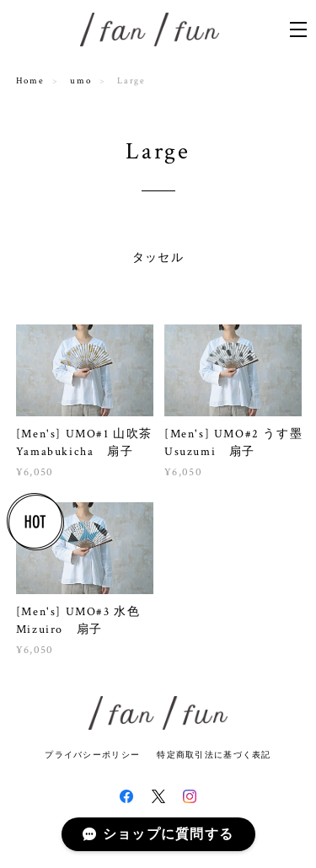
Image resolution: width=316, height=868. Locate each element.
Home (30, 81)
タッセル (158, 258)
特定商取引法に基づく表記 (214, 755)
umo (80, 81)
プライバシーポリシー (92, 755)
